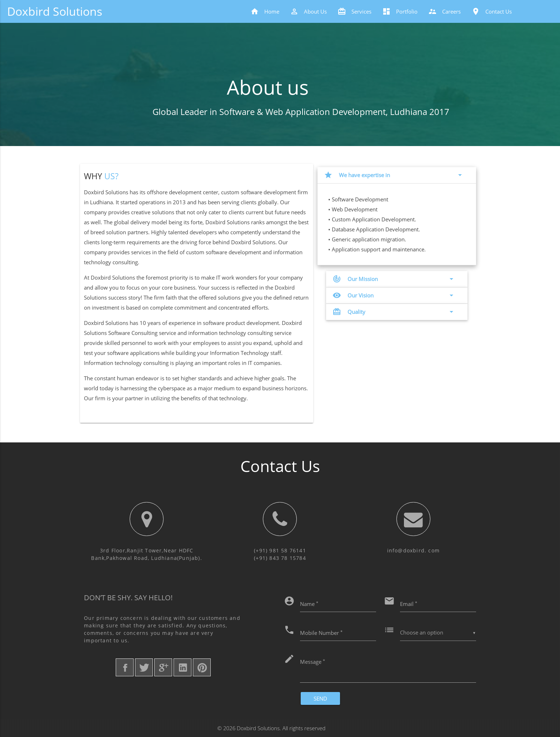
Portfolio (400, 11)
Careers (444, 11)
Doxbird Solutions (55, 11)
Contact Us (492, 11)
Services (354, 11)
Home (265, 11)
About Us (308, 11)
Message (312, 661)
